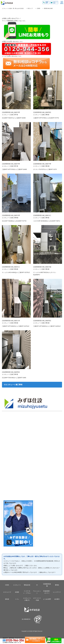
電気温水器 (27, 585)
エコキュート (17, 585)
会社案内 (57, 599)
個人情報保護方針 (26, 619)
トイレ (17, 599)
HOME (7, 585)
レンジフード (57, 592)
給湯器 (17, 592)
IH (37, 585)
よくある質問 (47, 599)
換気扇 (7, 599)
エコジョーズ (7, 592)
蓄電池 (57, 585)
